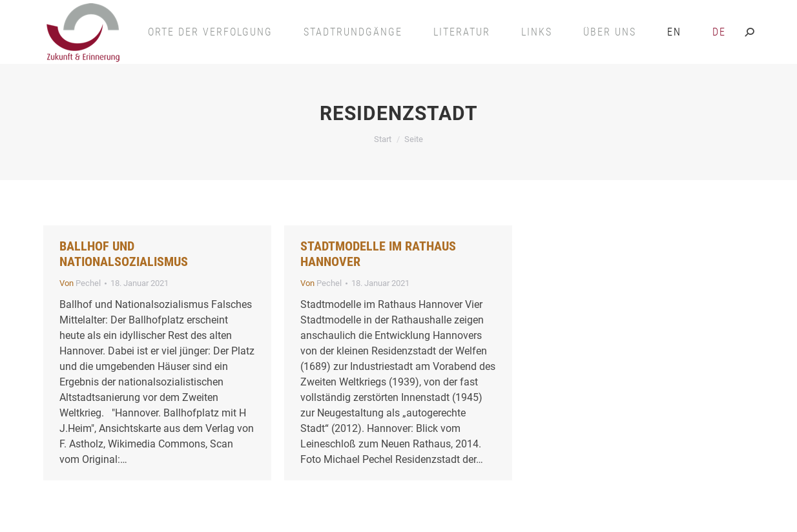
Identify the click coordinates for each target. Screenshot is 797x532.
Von (80, 283)
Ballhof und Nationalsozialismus (124, 254)
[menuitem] (674, 32)
